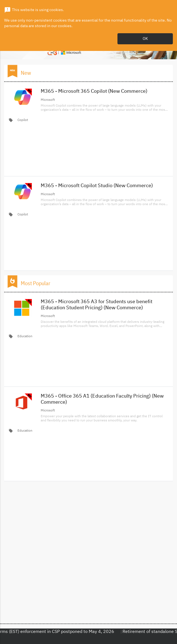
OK (145, 39)
